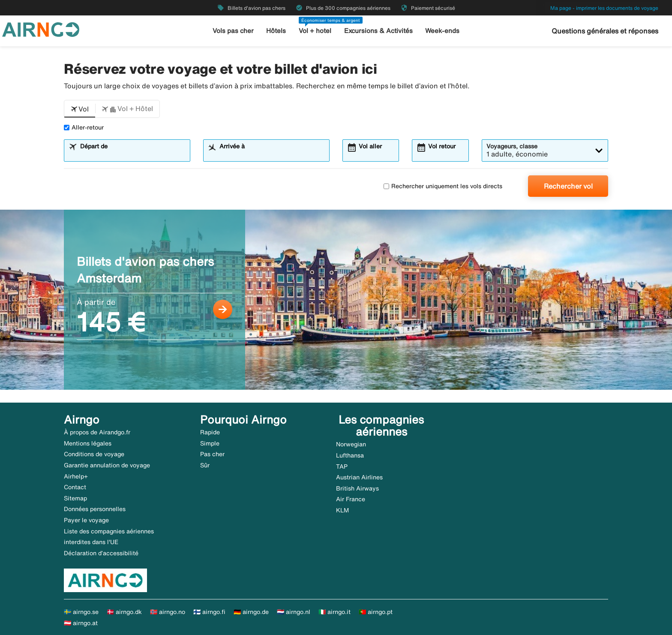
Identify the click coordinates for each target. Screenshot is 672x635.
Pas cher (212, 454)
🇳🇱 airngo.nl (294, 612)
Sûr (205, 465)
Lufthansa (350, 455)
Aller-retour (84, 127)
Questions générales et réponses (605, 31)
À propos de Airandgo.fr (97, 432)
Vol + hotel (315, 31)
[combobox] (132, 154)
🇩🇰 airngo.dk (124, 612)
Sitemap (75, 498)
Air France (351, 499)
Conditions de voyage (94, 454)
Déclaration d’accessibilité (101, 553)
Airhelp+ (76, 476)
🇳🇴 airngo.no (168, 612)
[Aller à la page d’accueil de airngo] (41, 29)
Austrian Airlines (359, 477)
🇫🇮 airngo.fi (209, 612)
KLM (342, 510)
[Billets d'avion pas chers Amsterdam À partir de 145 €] (336, 300)
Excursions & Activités (378, 31)
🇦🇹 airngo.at (81, 623)
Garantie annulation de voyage (107, 465)
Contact (75, 487)
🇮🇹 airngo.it (334, 612)
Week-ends (442, 31)
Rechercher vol (568, 186)
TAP (342, 466)
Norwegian (351, 444)
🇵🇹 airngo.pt (376, 612)
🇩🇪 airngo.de (251, 612)
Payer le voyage (86, 520)
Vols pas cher (233, 31)
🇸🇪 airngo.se (81, 612)
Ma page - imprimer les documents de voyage (604, 8)
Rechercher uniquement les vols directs (443, 186)
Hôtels (276, 31)
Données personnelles (95, 509)
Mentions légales (88, 443)
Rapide (210, 432)
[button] (80, 109)
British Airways (357, 488)
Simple (210, 443)
